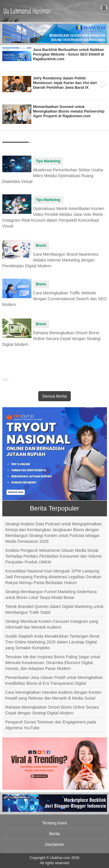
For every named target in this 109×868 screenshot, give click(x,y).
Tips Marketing (48, 161)
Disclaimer (54, 844)
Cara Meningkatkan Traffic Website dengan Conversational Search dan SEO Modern (54, 299)
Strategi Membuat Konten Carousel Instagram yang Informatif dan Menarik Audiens (52, 624)
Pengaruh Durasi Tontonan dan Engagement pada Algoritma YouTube (51, 725)
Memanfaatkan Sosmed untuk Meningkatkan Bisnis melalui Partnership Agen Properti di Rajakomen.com (69, 111)
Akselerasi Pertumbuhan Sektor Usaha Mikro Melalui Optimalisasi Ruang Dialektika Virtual (53, 176)
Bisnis (41, 246)
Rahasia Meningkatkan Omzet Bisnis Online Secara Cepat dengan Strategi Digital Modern (52, 339)
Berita (54, 834)
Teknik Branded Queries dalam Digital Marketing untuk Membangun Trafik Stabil (54, 609)
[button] (5, 81)
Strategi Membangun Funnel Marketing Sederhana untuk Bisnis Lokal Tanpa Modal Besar (51, 595)
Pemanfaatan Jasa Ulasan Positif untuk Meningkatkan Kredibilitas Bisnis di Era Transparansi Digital (54, 680)
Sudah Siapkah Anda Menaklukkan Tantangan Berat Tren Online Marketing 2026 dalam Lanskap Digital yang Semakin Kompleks (52, 642)
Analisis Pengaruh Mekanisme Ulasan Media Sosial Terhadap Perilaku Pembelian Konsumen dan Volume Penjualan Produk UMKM (53, 556)
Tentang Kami (55, 823)
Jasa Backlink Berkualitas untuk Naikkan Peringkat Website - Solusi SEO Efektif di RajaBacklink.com (69, 54)
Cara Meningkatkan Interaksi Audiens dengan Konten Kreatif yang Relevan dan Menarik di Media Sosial (53, 695)
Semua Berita (54, 396)
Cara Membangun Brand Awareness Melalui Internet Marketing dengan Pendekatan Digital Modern (50, 260)
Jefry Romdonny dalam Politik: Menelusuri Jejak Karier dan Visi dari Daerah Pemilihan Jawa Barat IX (65, 83)
